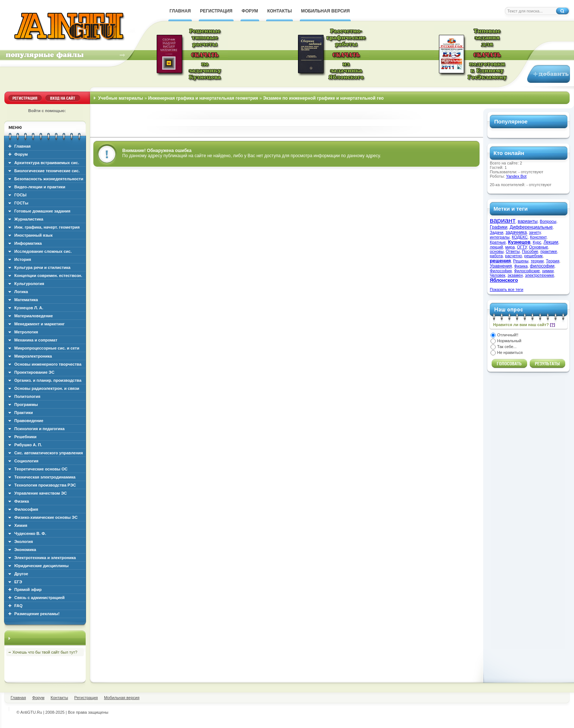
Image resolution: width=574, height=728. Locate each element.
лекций (496, 247)
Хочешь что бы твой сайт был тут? (45, 652)
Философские (527, 271)
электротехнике (539, 275)
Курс (537, 242)
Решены (521, 261)
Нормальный (509, 341)
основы (497, 251)
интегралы (500, 237)
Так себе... (507, 347)
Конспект (538, 237)
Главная (23, 146)
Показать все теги (506, 289)
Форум (21, 154)
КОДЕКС (520, 237)
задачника (516, 232)
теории (537, 261)
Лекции (551, 242)
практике (549, 251)
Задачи (497, 232)
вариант (503, 220)
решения (500, 261)
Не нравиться (510, 352)
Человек (497, 275)
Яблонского (504, 280)
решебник (533, 256)
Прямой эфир (28, 590)
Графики (499, 227)
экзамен (515, 275)
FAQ (18, 606)
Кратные (498, 242)
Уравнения (501, 266)
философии (542, 266)
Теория (553, 261)
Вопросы (548, 221)
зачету (535, 232)
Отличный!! (508, 335)
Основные (538, 247)
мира (510, 247)
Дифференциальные (531, 227)
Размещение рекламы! (37, 614)
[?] (552, 325)
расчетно (514, 256)
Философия (501, 271)
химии (548, 271)
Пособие (530, 251)
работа (496, 256)
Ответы (513, 251)
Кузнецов (519, 242)
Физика (521, 266)
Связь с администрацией (40, 598)
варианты (528, 221)
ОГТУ (522, 247)
